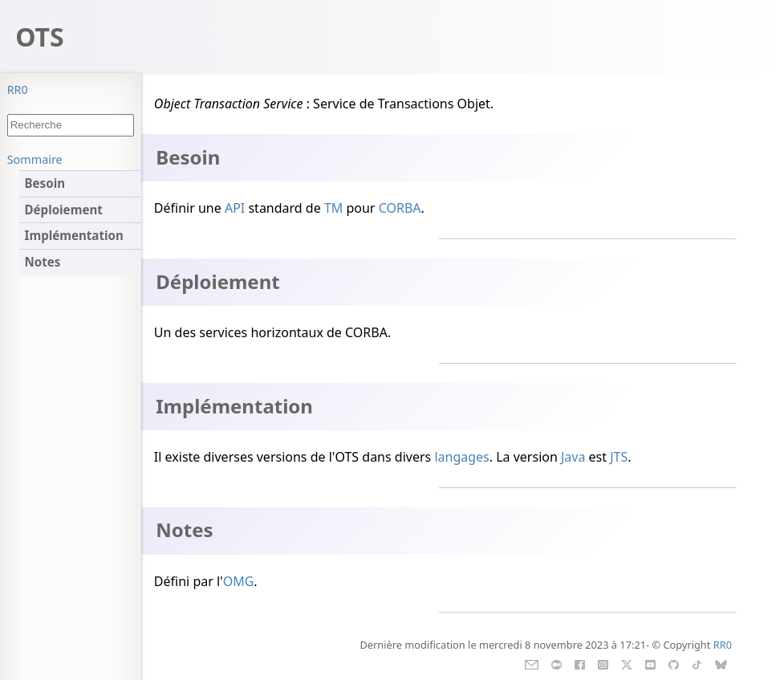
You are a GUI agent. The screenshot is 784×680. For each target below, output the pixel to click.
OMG (239, 581)
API (235, 208)
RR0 (18, 90)
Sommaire (35, 159)
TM (333, 208)
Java (573, 457)
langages (461, 457)
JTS (619, 457)
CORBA (400, 208)
